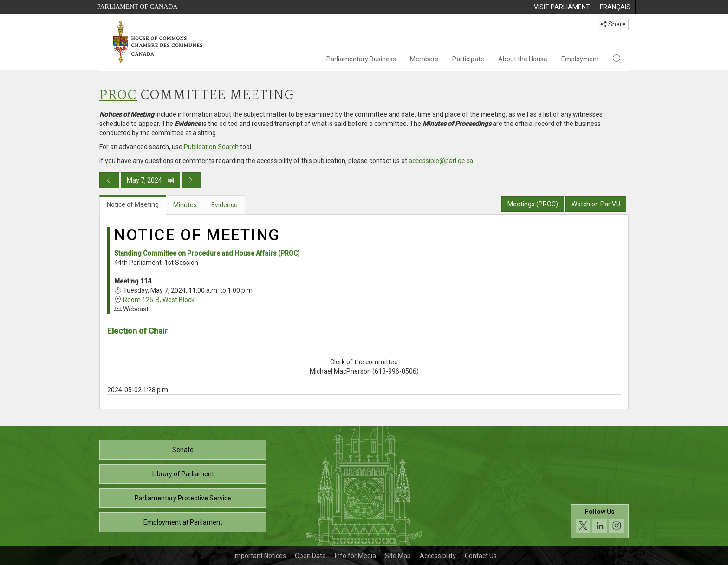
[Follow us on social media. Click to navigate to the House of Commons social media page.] (600, 521)
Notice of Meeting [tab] (133, 204)
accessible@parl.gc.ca (441, 161)
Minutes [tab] (185, 205)
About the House (523, 59)
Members (424, 59)
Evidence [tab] (224, 205)
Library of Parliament (183, 474)
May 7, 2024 (150, 180)
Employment (580, 59)
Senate (183, 450)
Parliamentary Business (361, 59)
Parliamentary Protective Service (183, 498)
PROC (118, 95)
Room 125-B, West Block (159, 300)
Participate (468, 59)
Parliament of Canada (137, 7)
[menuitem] (562, 7)
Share (613, 24)
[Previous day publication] (109, 180)
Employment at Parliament (183, 522)
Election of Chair (137, 331)
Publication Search (211, 147)
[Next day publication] (192, 180)
